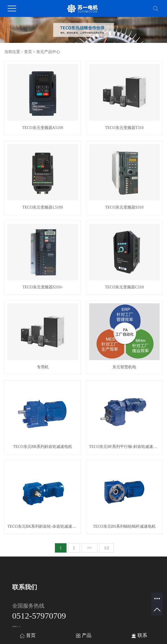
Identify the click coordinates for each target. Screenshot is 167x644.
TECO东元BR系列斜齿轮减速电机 (43, 447)
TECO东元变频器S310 (124, 207)
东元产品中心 (48, 52)
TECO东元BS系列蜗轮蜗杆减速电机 (124, 526)
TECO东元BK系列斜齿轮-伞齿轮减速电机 (43, 526)
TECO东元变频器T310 (124, 128)
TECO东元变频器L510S (43, 207)
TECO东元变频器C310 (124, 287)
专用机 (43, 367)
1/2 (106, 548)
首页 (28, 52)
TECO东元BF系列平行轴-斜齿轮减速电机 (124, 447)
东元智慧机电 (124, 367)
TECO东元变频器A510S (43, 128)
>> (90, 548)
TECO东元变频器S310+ (43, 287)
